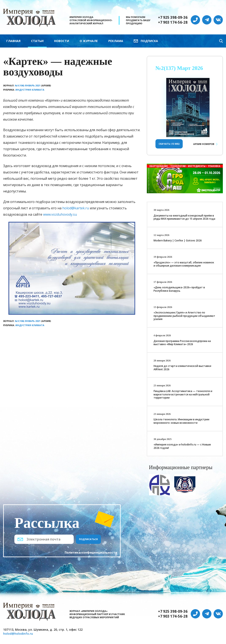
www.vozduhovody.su (60, 214)
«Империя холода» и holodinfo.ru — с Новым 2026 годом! (182, 446)
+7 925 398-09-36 (173, 18)
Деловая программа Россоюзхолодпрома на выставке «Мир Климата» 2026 (182, 343)
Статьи (37, 41)
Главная (13, 41)
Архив (204, 144)
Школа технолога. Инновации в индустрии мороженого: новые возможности (181, 421)
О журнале (89, 41)
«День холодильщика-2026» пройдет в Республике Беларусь (179, 289)
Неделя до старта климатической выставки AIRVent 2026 (182, 368)
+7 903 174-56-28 (173, 22)
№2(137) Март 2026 (179, 68)
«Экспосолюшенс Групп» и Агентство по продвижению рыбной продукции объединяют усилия (184, 316)
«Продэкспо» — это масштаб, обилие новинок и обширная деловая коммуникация (184, 264)
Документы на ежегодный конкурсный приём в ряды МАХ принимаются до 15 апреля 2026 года (184, 217)
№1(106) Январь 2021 (28, 85)
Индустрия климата (30, 90)
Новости (62, 41)
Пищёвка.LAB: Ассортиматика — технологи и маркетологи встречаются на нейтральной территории (183, 394)
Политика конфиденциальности (91, 552)
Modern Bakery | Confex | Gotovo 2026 (178, 240)
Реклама (116, 41)
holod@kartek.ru (76, 208)
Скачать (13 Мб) (169, 144)
